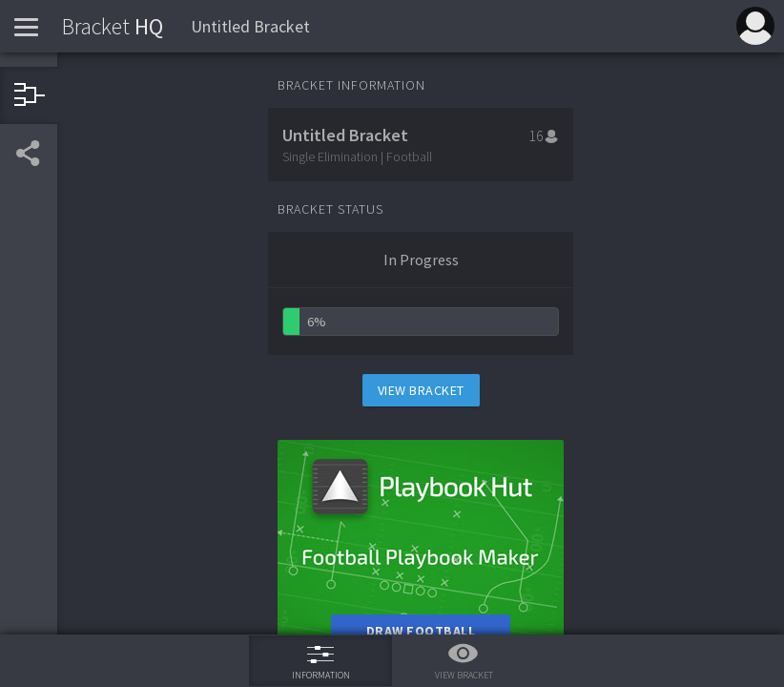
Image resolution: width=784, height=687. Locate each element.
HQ (113, 26)
